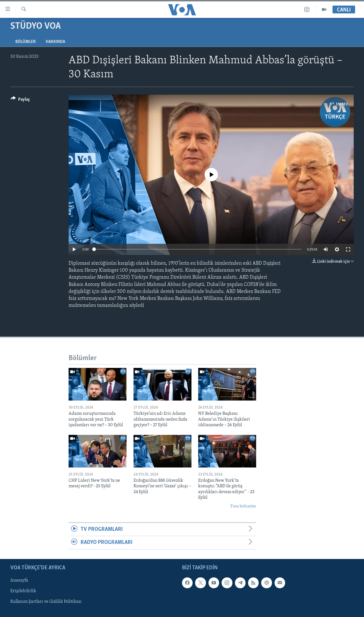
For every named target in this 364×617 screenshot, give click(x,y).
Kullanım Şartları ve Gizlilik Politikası (46, 602)
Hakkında (55, 42)
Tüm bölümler (243, 506)
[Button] (20, 100)
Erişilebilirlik (23, 591)
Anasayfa (19, 580)
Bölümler (26, 42)
